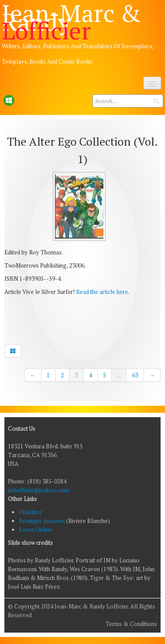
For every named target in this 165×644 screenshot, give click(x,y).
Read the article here (102, 292)
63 (135, 375)
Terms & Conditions (131, 624)
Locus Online (36, 530)
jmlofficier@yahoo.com (38, 490)
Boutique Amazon (42, 521)
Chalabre (31, 512)
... (119, 375)
